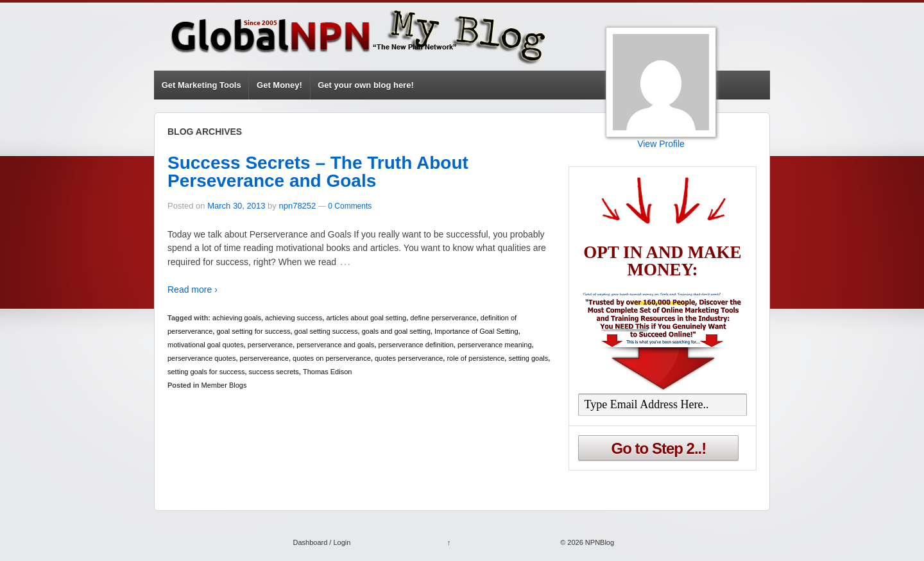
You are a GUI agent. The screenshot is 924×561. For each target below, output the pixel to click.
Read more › (193, 289)
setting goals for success (206, 372)
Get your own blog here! (366, 85)
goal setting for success (253, 331)
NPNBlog (599, 542)
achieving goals (237, 318)
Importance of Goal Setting (476, 331)
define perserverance (443, 318)
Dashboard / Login (321, 542)
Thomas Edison (327, 372)
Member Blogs (224, 385)
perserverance (270, 345)
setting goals (528, 358)
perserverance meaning (495, 345)
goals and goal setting (396, 331)
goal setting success (326, 331)
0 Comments (350, 206)
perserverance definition (415, 345)
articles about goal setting (366, 318)
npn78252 (297, 206)
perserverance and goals (335, 345)
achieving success (294, 318)
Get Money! (279, 85)
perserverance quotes (201, 358)
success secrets (274, 372)
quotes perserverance (409, 358)
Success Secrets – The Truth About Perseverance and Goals (318, 172)
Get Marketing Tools (201, 85)
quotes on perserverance (332, 358)
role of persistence (475, 358)
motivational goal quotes (206, 345)
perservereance (264, 358)
